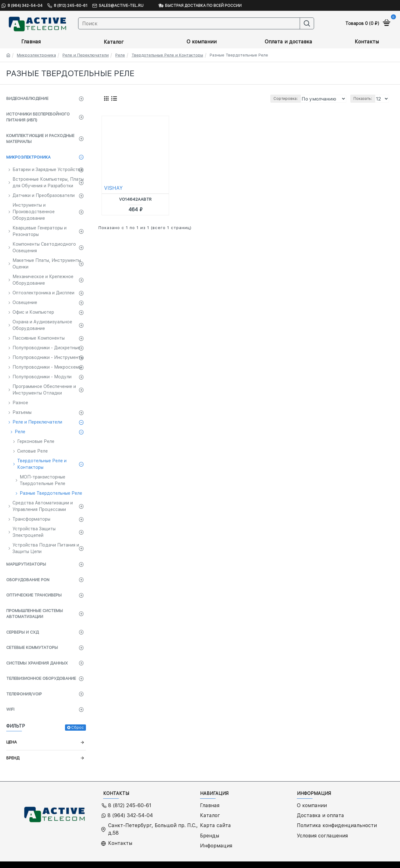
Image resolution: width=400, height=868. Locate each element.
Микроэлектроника (36, 55)
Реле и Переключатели (86, 55)
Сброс (77, 728)
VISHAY (113, 188)
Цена (12, 742)
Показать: (364, 99)
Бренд (13, 758)
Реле (120, 55)
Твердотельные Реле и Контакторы (167, 55)
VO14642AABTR (135, 199)
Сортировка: (270, 99)
